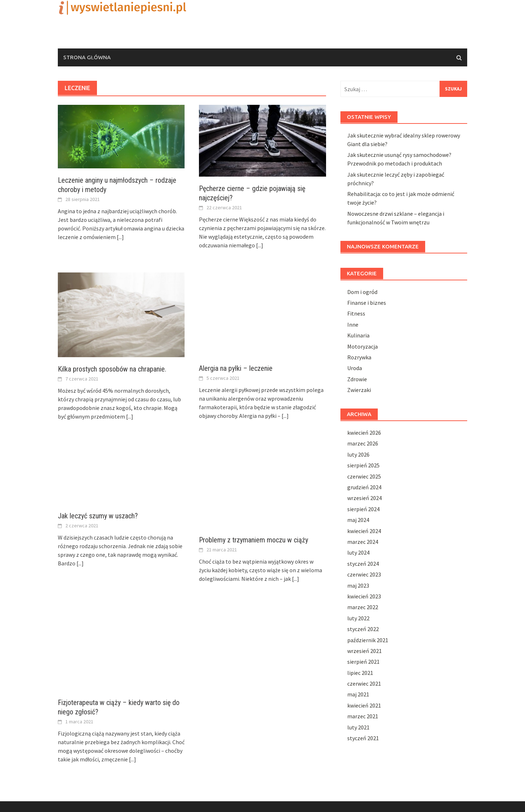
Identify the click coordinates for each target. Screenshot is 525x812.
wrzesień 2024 (364, 498)
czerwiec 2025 (364, 476)
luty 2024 (358, 552)
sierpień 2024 (363, 509)
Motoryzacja (363, 346)
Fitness (356, 313)
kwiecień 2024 (364, 531)
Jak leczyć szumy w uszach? (98, 516)
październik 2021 (368, 640)
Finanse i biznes (367, 303)
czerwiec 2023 (364, 574)
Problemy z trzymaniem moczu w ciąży (254, 540)
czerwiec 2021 (364, 683)
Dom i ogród (362, 292)
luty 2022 (358, 618)
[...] (120, 237)
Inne (353, 325)
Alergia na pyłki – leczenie (236, 368)
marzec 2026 (363, 443)
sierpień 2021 (363, 662)
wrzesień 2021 (364, 651)
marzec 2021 (363, 716)
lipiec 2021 (360, 673)
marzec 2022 (363, 607)
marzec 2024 (363, 542)
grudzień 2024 (364, 487)
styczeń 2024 (363, 564)
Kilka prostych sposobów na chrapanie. (112, 369)
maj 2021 (358, 694)
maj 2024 (358, 520)
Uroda (355, 368)
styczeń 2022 (363, 629)
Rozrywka (359, 357)
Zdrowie (357, 379)
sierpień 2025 (363, 465)
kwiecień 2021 (364, 705)
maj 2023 (358, 585)
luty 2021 (358, 727)
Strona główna (87, 57)
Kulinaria (358, 335)
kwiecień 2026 (364, 433)
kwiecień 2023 (364, 596)
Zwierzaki (359, 390)
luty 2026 (358, 454)
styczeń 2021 (363, 738)
